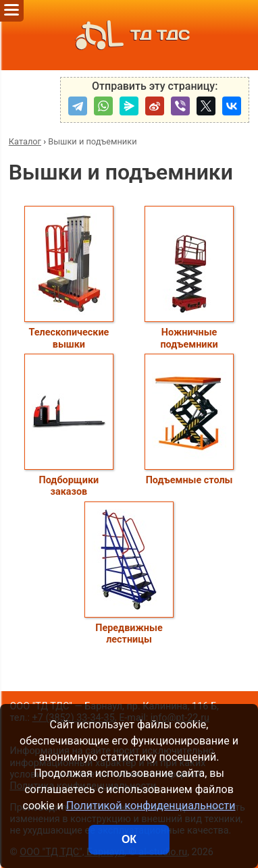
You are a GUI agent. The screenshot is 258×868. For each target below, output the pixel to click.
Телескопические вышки (69, 278)
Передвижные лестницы (129, 573)
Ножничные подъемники (189, 278)
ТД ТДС (129, 35)
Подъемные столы (189, 420)
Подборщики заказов (69, 426)
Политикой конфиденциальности (151, 806)
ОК (129, 839)
